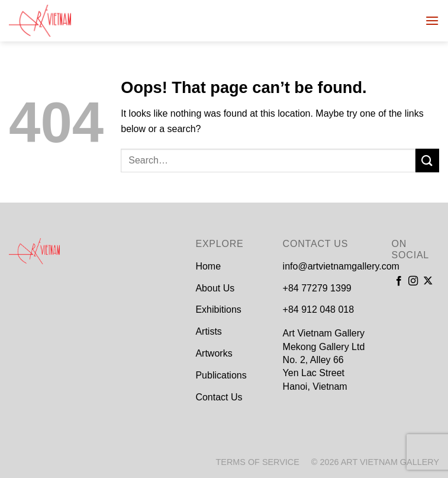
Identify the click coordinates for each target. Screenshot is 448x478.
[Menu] (432, 20)
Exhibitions (218, 309)
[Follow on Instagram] (413, 281)
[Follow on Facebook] (399, 281)
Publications (221, 375)
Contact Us (219, 397)
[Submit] (427, 160)
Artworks (214, 353)
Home (208, 266)
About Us (215, 288)
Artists (208, 331)
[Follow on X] (428, 281)
